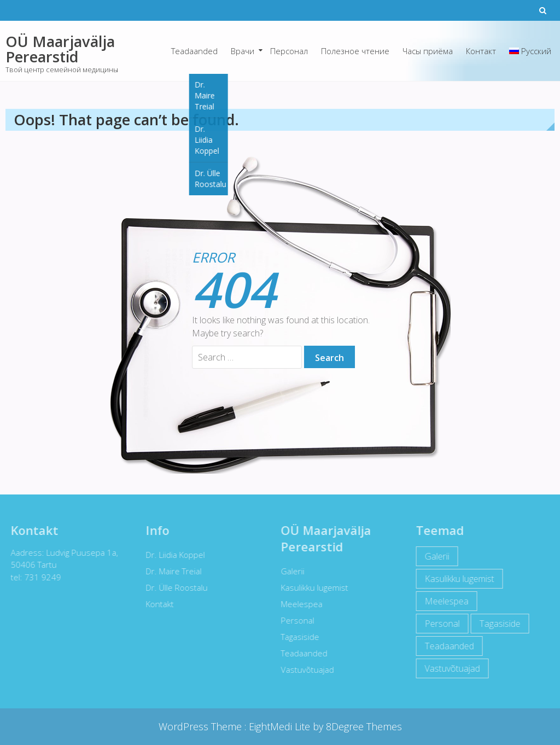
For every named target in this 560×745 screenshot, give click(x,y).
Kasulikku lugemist (313, 587)
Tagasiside (298, 637)
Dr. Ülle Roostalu (175, 587)
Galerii (291, 571)
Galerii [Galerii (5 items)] (435, 556)
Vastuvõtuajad (305, 670)
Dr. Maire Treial (172, 571)
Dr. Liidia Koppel (173, 555)
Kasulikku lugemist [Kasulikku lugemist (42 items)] (457, 579)
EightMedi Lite (281, 726)
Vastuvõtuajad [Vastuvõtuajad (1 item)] (450, 668)
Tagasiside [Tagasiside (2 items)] (498, 624)
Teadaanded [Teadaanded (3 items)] (447, 646)
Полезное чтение (355, 51)
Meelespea (300, 604)
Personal (296, 620)
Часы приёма (428, 51)
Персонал (289, 51)
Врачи (243, 51)
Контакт (481, 51)
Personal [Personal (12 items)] (440, 624)
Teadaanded (194, 51)
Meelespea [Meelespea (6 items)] (445, 601)
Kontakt (158, 604)
